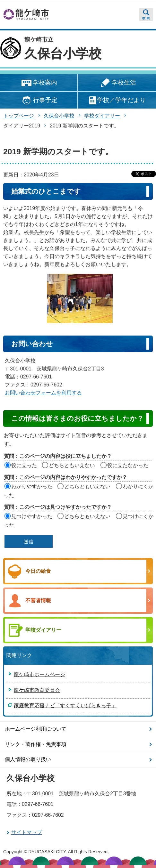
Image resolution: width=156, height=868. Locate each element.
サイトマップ (27, 832)
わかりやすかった (32, 487)
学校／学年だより (117, 100)
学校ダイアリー (102, 116)
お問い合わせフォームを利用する (43, 393)
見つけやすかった (32, 516)
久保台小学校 (63, 53)
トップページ (19, 116)
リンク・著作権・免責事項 (36, 744)
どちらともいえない (72, 465)
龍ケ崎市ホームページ (39, 674)
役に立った (24, 465)
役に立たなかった (128, 465)
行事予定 (39, 100)
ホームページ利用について (36, 729)
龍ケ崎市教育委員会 (37, 690)
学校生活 (117, 83)
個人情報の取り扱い (28, 759)
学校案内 (39, 83)
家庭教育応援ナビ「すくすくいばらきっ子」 (65, 706)
